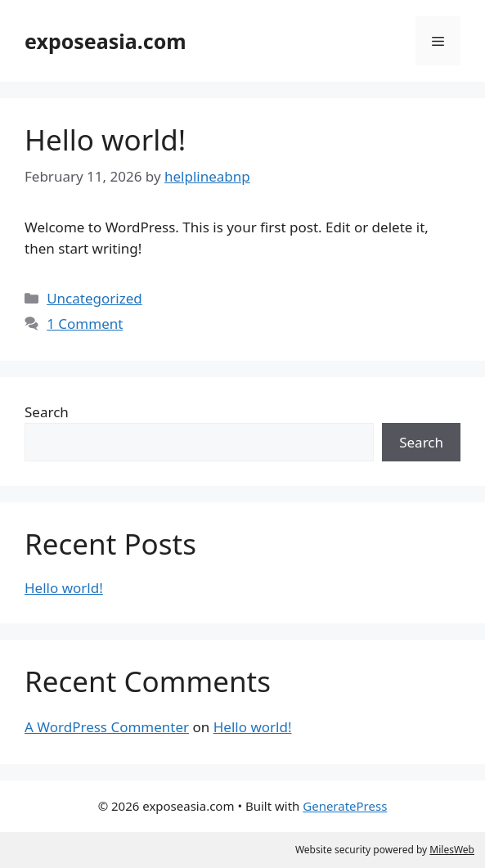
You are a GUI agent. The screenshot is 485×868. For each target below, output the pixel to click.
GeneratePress (345, 806)
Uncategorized (94, 298)
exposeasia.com (106, 41)
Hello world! (105, 139)
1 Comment (85, 324)
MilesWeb (452, 850)
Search (47, 412)
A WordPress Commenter (107, 727)
